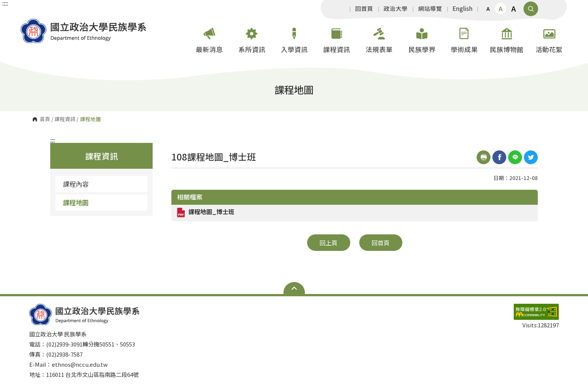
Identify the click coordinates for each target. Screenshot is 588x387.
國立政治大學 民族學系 (28, 24)
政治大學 (396, 9)
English (463, 9)
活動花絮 (549, 39)
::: (52, 140)
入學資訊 (294, 39)
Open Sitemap (294, 288)
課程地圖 (76, 202)
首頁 (45, 119)
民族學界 (422, 39)
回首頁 (364, 9)
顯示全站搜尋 (531, 9)
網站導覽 (430, 9)
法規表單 (379, 39)
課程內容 (76, 184)
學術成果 (464, 39)
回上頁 (328, 243)
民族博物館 (507, 39)
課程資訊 (337, 39)
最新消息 (209, 39)
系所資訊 (252, 39)
